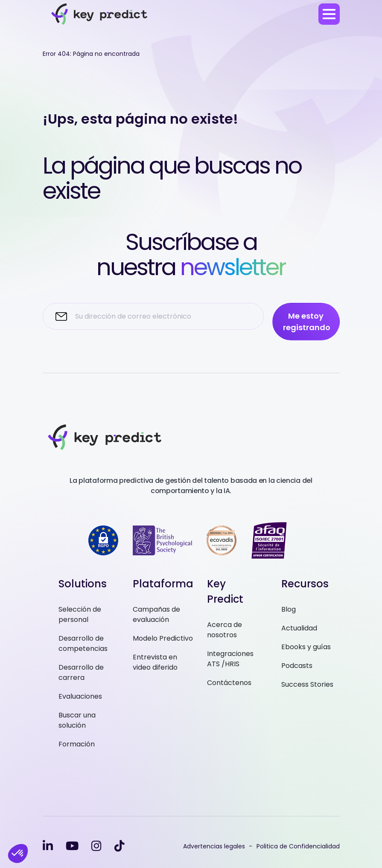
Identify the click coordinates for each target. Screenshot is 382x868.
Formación (77, 744)
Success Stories (307, 684)
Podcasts (297, 666)
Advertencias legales (214, 846)
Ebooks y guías (306, 647)
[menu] (329, 14)
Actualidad (299, 628)
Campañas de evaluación (156, 614)
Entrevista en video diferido (155, 662)
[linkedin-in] (48, 846)
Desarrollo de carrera (81, 672)
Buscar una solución (77, 720)
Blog (289, 609)
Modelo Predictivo (163, 638)
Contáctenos (229, 683)
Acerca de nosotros (225, 630)
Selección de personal (80, 614)
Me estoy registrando (307, 322)
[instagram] (96, 846)
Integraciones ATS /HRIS (230, 659)
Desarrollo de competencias (83, 643)
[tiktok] (120, 846)
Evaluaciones (80, 696)
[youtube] (72, 846)
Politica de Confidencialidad (298, 846)
